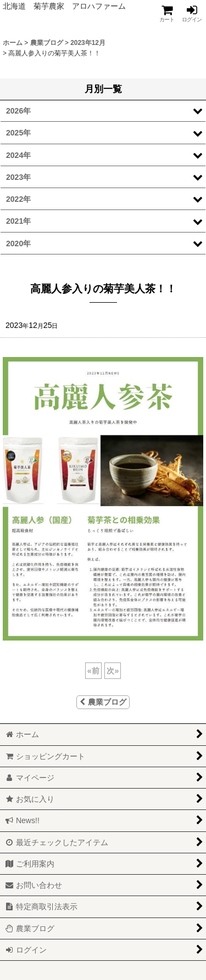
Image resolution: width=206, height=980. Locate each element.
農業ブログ (103, 702)
